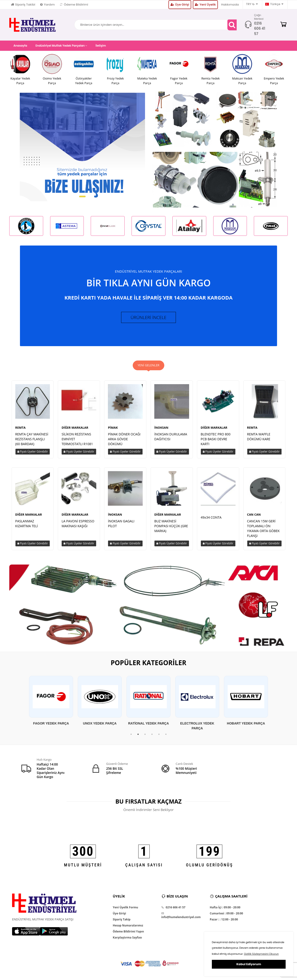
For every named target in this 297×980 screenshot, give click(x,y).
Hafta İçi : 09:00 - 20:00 (225, 910)
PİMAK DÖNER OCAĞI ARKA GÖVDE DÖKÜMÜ (124, 441)
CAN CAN (254, 516)
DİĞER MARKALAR (75, 429)
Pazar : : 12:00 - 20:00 (224, 922)
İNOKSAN (161, 429)
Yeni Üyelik (205, 5)
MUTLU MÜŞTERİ (83, 867)
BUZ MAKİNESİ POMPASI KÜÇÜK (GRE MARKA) (171, 528)
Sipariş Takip (122, 922)
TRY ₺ (252, 4)
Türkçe (274, 4)
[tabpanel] (51, 703)
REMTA (21, 429)
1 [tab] (131, 736)
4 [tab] (152, 736)
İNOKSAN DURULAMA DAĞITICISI (171, 438)
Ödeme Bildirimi (74, 5)
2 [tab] (138, 736)
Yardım (47, 5)
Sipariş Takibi (23, 5)
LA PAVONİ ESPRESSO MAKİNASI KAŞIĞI (78, 525)
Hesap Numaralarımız (128, 928)
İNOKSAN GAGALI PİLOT (121, 525)
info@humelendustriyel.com (181, 918)
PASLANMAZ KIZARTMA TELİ (27, 525)
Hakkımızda (230, 5)
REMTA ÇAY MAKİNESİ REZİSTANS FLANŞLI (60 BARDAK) (32, 441)
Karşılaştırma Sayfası (127, 940)
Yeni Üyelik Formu (125, 910)
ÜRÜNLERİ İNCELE (149, 318)
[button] (82, 196)
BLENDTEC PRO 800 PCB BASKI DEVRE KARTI (216, 441)
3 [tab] (145, 736)
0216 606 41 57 (260, 29)
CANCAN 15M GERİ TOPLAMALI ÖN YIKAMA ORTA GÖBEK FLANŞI (263, 530)
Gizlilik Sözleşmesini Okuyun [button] (261, 954)
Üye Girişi (180, 5)
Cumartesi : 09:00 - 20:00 (226, 916)
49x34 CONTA (211, 519)
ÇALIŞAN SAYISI (144, 867)
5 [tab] (159, 736)
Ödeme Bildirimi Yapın (128, 934)
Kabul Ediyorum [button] (249, 964)
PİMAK (113, 429)
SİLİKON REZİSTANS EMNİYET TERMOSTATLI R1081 (77, 441)
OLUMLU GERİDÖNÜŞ (210, 867)
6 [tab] (166, 736)
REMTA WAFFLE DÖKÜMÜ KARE (259, 438)
